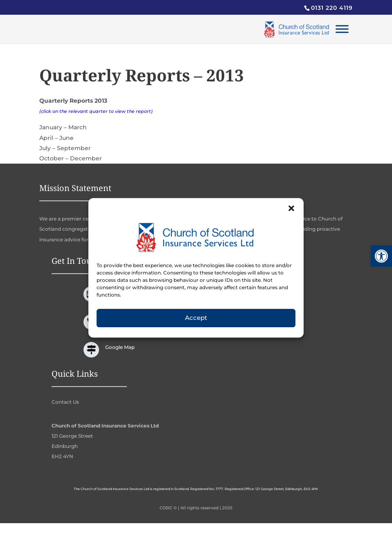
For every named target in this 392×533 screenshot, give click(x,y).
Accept (196, 325)
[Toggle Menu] (342, 29)
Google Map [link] (120, 347)
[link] (381, 256)
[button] (291, 215)
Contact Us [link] (65, 402)
